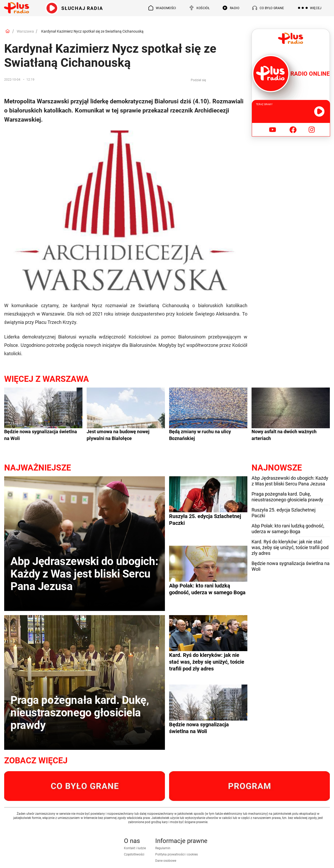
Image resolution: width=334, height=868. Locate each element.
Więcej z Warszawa (47, 379)
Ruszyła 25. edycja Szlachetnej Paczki (284, 513)
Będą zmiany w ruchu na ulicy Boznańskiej (200, 435)
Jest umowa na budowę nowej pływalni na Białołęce (118, 435)
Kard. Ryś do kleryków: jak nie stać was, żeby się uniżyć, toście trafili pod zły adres (290, 547)
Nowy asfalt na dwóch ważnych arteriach (284, 435)
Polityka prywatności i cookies (177, 854)
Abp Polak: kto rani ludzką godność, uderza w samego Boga (288, 529)
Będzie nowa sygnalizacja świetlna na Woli (41, 435)
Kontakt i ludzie (135, 848)
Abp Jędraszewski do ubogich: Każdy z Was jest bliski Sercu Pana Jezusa (290, 481)
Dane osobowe (166, 861)
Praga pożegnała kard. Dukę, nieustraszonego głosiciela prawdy (287, 497)
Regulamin (163, 848)
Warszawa (25, 31)
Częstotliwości (134, 854)
